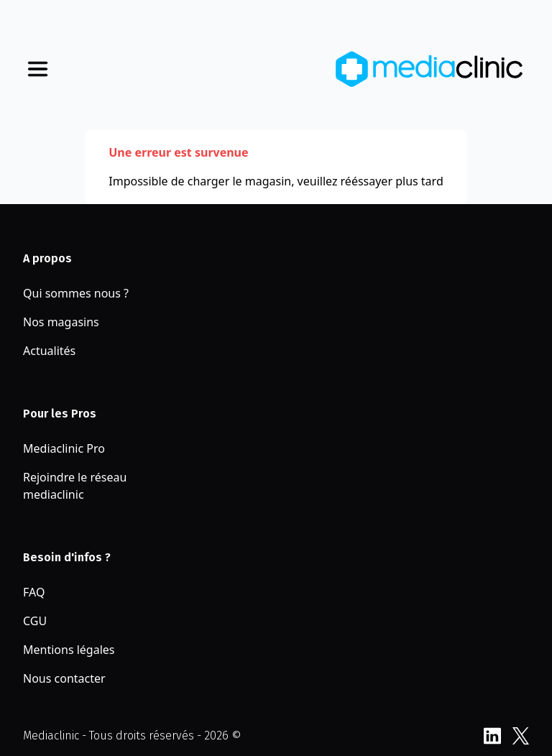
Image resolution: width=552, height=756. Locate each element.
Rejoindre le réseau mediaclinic (75, 486)
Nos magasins (61, 322)
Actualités (49, 351)
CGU (35, 621)
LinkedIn (492, 736)
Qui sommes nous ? (76, 293)
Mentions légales (69, 650)
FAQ (34, 592)
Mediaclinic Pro (64, 448)
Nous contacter (64, 678)
